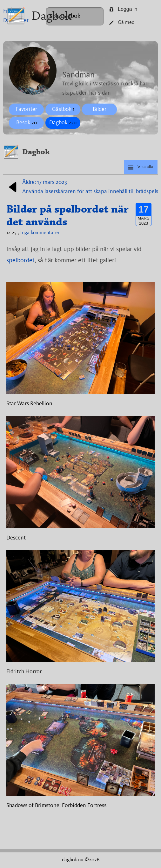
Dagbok (52, 16)
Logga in (123, 9)
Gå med (122, 23)
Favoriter (26, 109)
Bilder (100, 109)
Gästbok (63, 109)
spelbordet (20, 261)
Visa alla (141, 167)
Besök (27, 123)
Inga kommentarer (40, 233)
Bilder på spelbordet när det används (67, 215)
